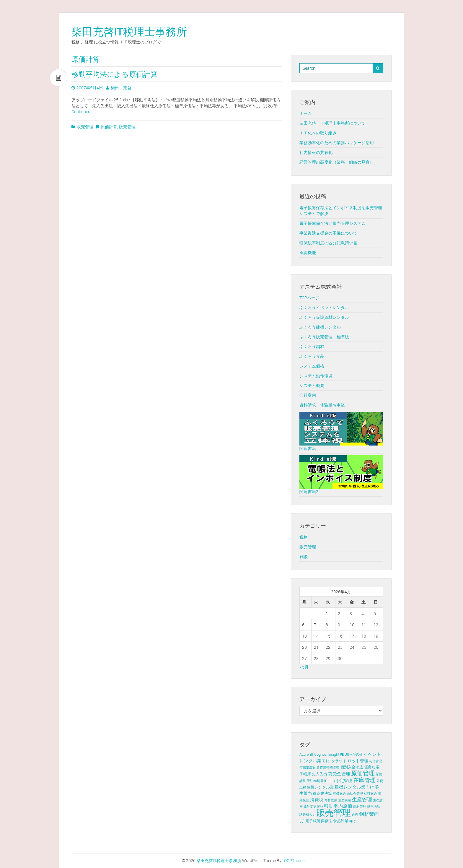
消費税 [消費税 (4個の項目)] (317, 799)
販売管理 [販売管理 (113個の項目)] (334, 812)
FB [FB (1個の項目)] (342, 755)
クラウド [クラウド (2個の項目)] (339, 761)
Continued (81, 112)
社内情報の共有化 (316, 152)
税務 (304, 537)
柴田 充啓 (121, 88)
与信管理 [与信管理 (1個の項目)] (376, 761)
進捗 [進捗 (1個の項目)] (355, 815)
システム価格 (312, 366)
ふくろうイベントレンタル (324, 307)
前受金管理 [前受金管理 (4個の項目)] (339, 773)
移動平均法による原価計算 (114, 74)
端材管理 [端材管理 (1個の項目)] (360, 807)
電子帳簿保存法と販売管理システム (332, 223)
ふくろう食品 (312, 356)
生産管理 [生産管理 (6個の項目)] (362, 799)
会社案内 (308, 395)
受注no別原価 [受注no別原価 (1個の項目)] (317, 781)
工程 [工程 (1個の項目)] (303, 787)
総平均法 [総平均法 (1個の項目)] (374, 807)
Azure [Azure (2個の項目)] (304, 754)
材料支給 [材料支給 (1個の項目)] (370, 794)
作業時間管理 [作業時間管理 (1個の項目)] (330, 767)
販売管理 (85, 127)
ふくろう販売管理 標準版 (324, 337)
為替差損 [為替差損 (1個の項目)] (331, 800)
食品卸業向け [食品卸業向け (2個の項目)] (345, 821)
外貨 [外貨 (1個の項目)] (380, 781)
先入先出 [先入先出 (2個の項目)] (319, 774)
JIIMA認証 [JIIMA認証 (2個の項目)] (354, 754)
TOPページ (309, 298)
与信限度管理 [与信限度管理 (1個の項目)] (309, 767)
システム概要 (312, 385)
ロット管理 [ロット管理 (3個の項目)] (358, 761)
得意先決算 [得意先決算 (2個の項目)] (322, 793)
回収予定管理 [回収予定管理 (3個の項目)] (340, 780)
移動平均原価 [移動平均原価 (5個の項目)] (338, 806)
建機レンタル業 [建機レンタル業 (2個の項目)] (320, 787)
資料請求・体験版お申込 (322, 405)
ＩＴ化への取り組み (318, 133)
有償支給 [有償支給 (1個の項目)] (339, 794)
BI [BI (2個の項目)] (312, 754)
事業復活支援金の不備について (328, 233)
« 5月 (304, 667)
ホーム (306, 113)
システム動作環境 (316, 376)
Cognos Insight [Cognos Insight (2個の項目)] (327, 754)
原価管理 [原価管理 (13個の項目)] (363, 773)
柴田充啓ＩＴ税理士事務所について (332, 123)
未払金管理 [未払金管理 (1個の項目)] (355, 794)
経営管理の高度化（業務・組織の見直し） (339, 162)
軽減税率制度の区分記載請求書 (328, 243)
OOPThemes (295, 860)
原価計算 (109, 127)
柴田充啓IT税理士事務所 (129, 31)
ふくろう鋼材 (312, 346)
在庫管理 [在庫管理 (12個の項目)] (364, 780)
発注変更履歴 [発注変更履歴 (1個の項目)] (313, 807)
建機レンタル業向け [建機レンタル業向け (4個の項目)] (354, 787)
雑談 (304, 556)
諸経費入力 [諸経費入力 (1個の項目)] (308, 815)
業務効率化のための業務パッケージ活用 (337, 143)
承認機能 (308, 252)
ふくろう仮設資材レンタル (324, 317)
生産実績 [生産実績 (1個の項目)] (345, 800)
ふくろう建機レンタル (320, 327)
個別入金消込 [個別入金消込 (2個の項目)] (352, 767)
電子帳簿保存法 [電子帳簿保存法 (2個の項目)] (319, 821)
